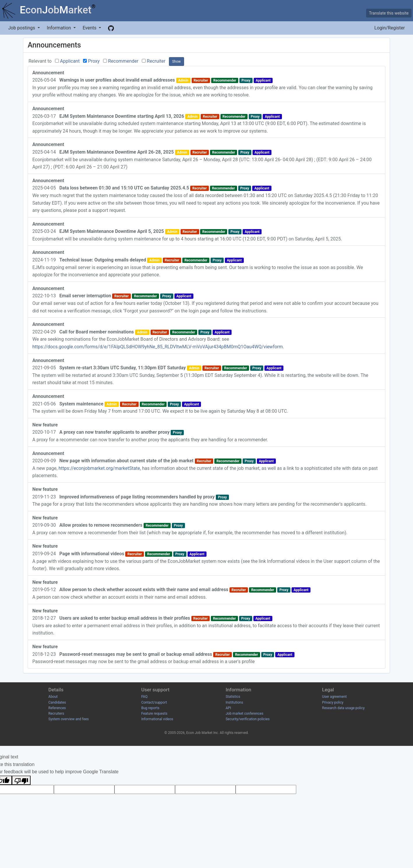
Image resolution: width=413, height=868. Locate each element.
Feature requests (154, 714)
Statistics (233, 697)
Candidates (57, 702)
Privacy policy (333, 702)
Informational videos (157, 719)
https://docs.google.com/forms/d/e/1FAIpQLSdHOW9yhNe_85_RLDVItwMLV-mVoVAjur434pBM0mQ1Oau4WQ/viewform (158, 347)
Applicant (70, 61)
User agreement (335, 697)
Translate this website (389, 13)
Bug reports (150, 708)
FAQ (144, 697)
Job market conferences (245, 714)
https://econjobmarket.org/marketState (99, 468)
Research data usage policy (343, 708)
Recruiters (56, 714)
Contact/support (154, 702)
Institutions (234, 702)
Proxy (94, 61)
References (57, 708)
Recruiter (156, 61)
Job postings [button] (22, 28)
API (228, 708)
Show (177, 62)
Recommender (123, 61)
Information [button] (60, 28)
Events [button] (90, 28)
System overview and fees (69, 719)
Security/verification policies (248, 719)
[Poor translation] (21, 780)
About (53, 697)
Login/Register (390, 28)
